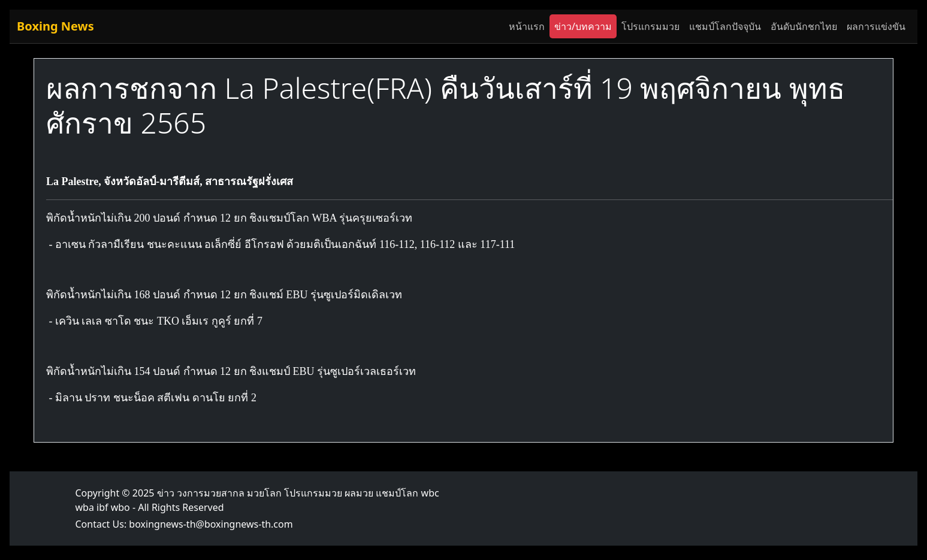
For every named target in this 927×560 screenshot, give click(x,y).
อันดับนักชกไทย (804, 26)
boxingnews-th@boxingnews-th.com (211, 524)
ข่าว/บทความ (583, 26)
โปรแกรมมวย (650, 26)
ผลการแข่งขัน (876, 26)
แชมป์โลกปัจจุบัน (725, 26)
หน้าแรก (527, 26)
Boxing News (55, 26)
